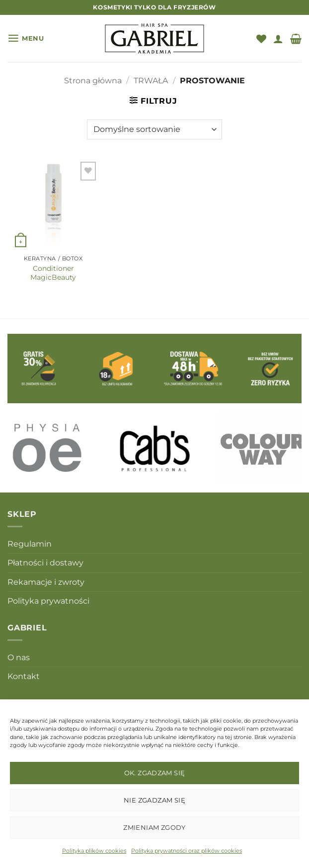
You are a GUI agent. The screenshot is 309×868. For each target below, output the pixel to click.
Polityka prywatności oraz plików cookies (187, 851)
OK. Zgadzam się (155, 773)
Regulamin (30, 544)
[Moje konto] (278, 39)
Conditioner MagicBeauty (53, 273)
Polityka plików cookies (94, 851)
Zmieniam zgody (154, 827)
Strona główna (93, 81)
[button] (26, 38)
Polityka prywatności (48, 601)
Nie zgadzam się (154, 800)
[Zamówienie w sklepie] (154, 129)
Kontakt (24, 676)
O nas (19, 657)
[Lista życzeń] (261, 39)
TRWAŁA (151, 81)
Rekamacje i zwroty (46, 582)
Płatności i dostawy (45, 563)
